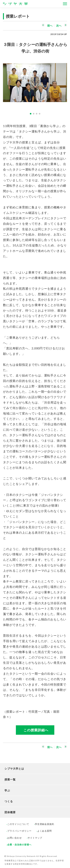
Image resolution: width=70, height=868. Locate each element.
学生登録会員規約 (45, 824)
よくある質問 (45, 831)
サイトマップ (35, 838)
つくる (9, 801)
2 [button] (34, 114)
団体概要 (10, 812)
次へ (59, 26)
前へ (50, 26)
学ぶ (7, 790)
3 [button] (37, 114)
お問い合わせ (15, 838)
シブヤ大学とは (14, 769)
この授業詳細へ (36, 730)
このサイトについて (18, 824)
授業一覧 (10, 779)
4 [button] (40, 114)
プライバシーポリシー (19, 831)
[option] (35, 81)
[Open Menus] (65, 4)
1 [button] (31, 114)
